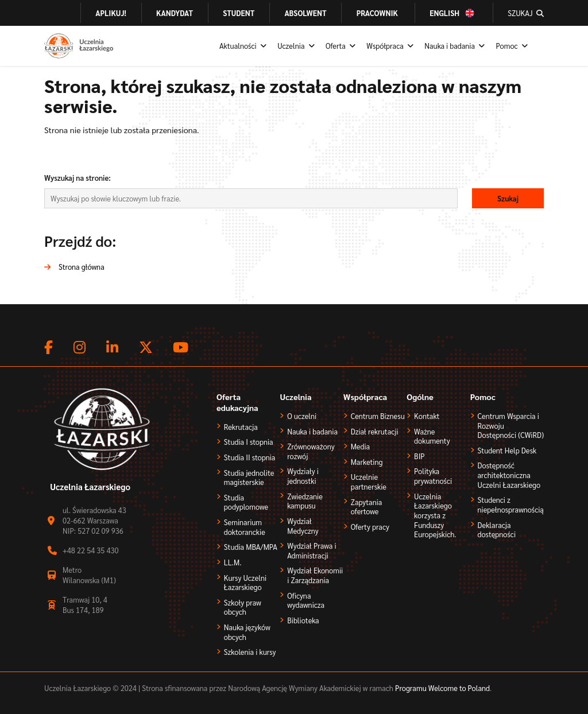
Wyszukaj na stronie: (78, 178)
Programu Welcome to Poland (442, 688)
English (444, 13)
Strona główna (82, 267)
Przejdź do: (80, 241)
